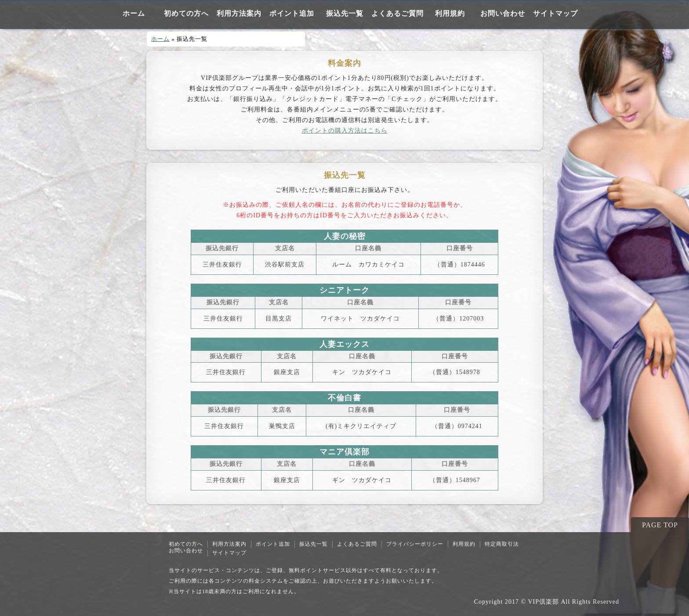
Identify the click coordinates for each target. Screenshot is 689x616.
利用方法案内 (239, 13)
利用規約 (450, 13)
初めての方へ (186, 13)
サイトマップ (555, 13)
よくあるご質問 (397, 13)
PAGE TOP (660, 525)
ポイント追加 (292, 13)
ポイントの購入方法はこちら (345, 131)
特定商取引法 (502, 544)
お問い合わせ (503, 13)
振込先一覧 (345, 13)
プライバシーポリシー (415, 544)
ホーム (134, 13)
